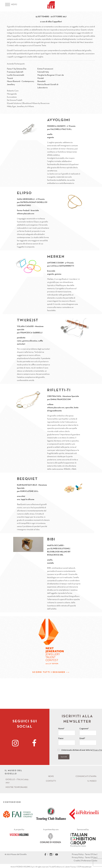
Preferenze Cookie (89, 861)
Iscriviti (64, 757)
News (51, 776)
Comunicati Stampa (86, 776)
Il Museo (92, 781)
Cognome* (84, 728)
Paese (61, 738)
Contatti (51, 781)
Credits (77, 861)
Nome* (61, 728)
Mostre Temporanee (17, 787)
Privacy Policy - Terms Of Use (84, 854)
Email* (82, 738)
